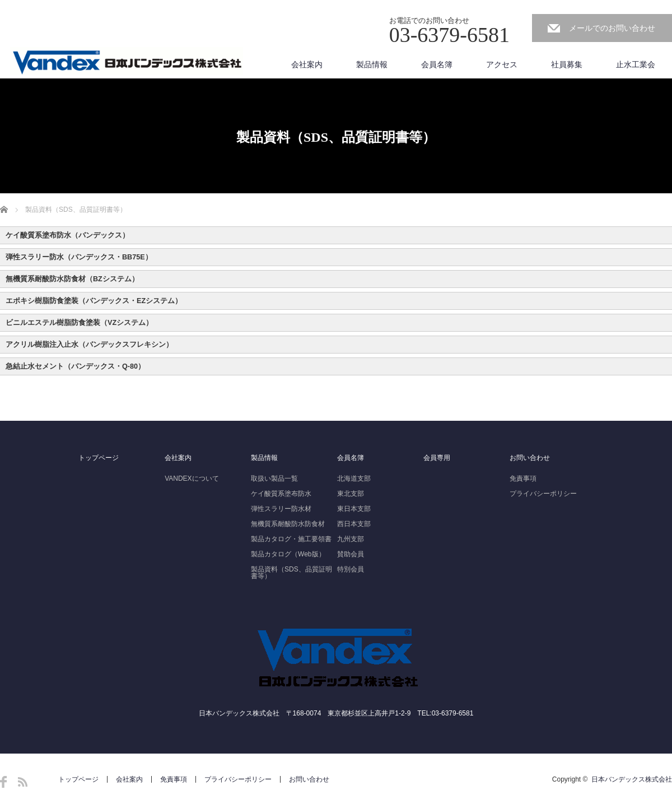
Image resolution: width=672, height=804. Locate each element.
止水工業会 (636, 64)
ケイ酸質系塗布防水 (281, 494)
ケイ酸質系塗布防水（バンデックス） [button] (67, 235)
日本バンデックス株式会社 (632, 779)
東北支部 (351, 494)
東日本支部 (354, 509)
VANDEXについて (192, 478)
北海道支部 (354, 478)
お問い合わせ (530, 458)
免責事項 (523, 478)
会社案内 (307, 64)
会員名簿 (437, 64)
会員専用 (437, 458)
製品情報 (372, 64)
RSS (23, 782)
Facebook (3, 782)
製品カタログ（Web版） (288, 554)
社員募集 (567, 64)
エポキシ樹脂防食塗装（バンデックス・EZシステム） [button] (94, 301)
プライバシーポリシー (543, 494)
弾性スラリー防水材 (281, 509)
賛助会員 (351, 554)
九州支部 (351, 539)
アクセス (502, 64)
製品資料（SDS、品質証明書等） (291, 573)
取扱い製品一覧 (274, 478)
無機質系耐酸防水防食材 (288, 524)
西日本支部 (354, 524)
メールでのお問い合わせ (612, 28)
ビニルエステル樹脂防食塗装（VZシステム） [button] (79, 323)
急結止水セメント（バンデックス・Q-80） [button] (75, 366)
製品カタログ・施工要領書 (291, 539)
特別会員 (351, 569)
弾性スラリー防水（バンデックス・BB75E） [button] (79, 257)
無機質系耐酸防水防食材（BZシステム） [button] (72, 279)
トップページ (99, 458)
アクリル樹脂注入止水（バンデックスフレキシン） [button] (89, 345)
